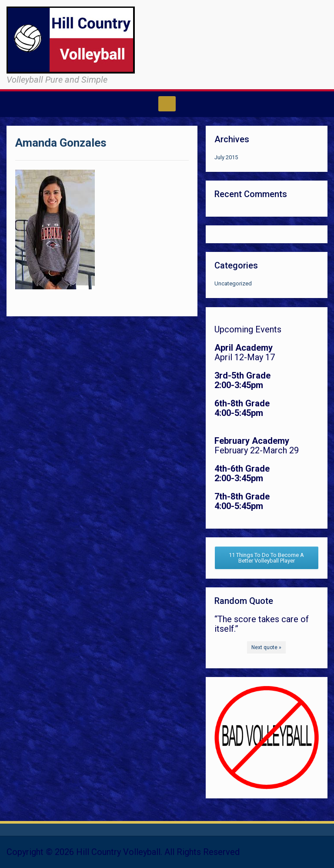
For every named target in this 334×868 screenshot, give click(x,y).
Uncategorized (233, 283)
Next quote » (266, 647)
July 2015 (226, 157)
